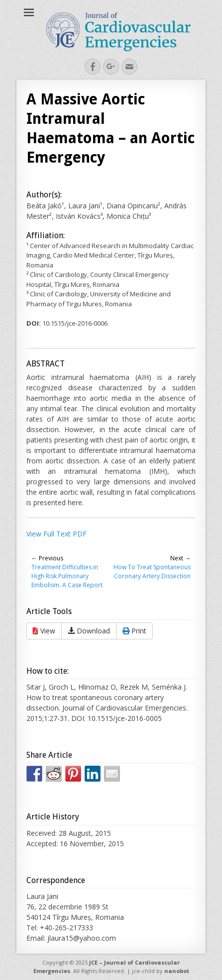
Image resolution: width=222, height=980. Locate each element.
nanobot (177, 971)
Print (134, 631)
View (44, 631)
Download (89, 631)
